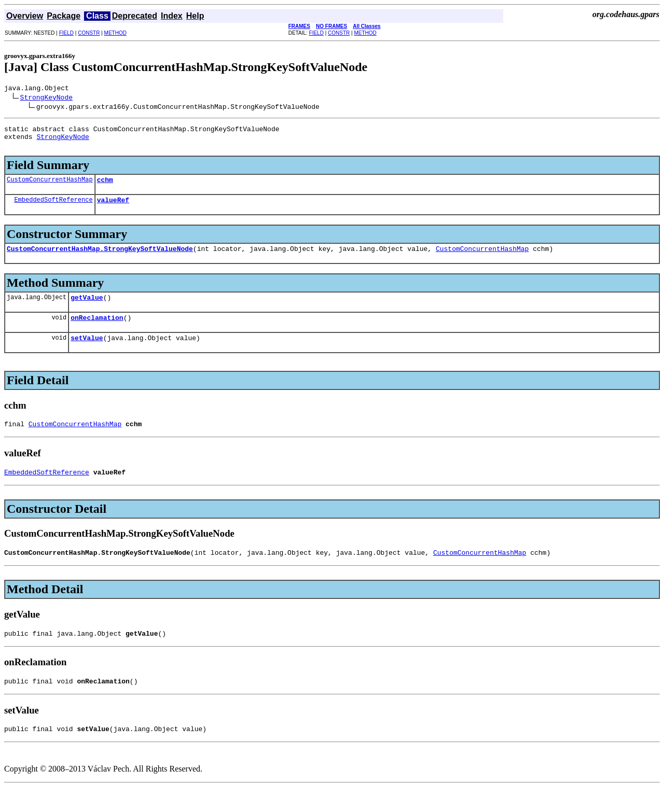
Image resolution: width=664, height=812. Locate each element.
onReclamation (97, 331)
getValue (87, 310)
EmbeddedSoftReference (53, 209)
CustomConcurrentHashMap (50, 187)
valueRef (113, 209)
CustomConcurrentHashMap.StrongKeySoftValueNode (100, 259)
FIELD (66, 33)
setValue (87, 353)
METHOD (115, 33)
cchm (105, 187)
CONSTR (89, 33)
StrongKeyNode (46, 99)
